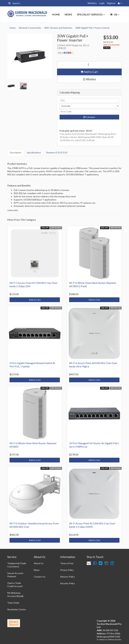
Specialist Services (91, 14)
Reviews (57, 152)
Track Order (13, 603)
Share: (65, 53)
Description (16, 152)
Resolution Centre (17, 609)
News (68, 14)
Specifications (34, 152)
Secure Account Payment (15, 575)
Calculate (89, 117)
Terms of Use (67, 563)
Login (102, 3)
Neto (119, 639)
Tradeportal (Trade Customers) (17, 565)
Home (56, 14)
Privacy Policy (67, 570)
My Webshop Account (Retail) (15, 594)
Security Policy (68, 583)
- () (115, 14)
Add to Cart (89, 72)
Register (111, 3)
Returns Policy (67, 577)
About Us (39, 563)
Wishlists (92, 3)
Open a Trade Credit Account (15, 585)
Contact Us (40, 577)
